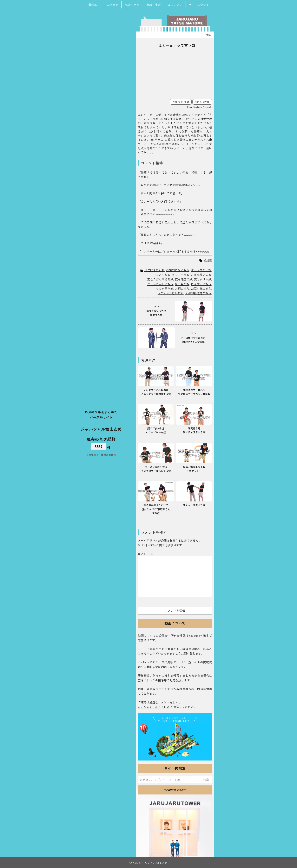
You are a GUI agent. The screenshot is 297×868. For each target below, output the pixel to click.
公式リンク (175, 5)
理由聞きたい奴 (154, 270)
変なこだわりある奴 (160, 279)
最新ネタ (94, 5)
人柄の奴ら (182, 289)
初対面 (208, 260)
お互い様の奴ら (201, 289)
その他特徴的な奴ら (198, 293)
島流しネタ (132, 5)
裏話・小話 (153, 5)
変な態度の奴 (184, 279)
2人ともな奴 (163, 275)
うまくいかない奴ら (171, 293)
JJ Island (175, 741)
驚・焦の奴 (182, 284)
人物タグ (112, 5)
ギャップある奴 (201, 270)
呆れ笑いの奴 (203, 275)
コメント (145, 554)
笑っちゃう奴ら (182, 275)
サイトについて (199, 5)
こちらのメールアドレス (154, 707)
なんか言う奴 (165, 289)
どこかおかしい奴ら (160, 284)
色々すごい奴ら (201, 284)
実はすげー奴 (203, 279)
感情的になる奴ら (178, 270)
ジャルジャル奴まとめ (101, 429)
